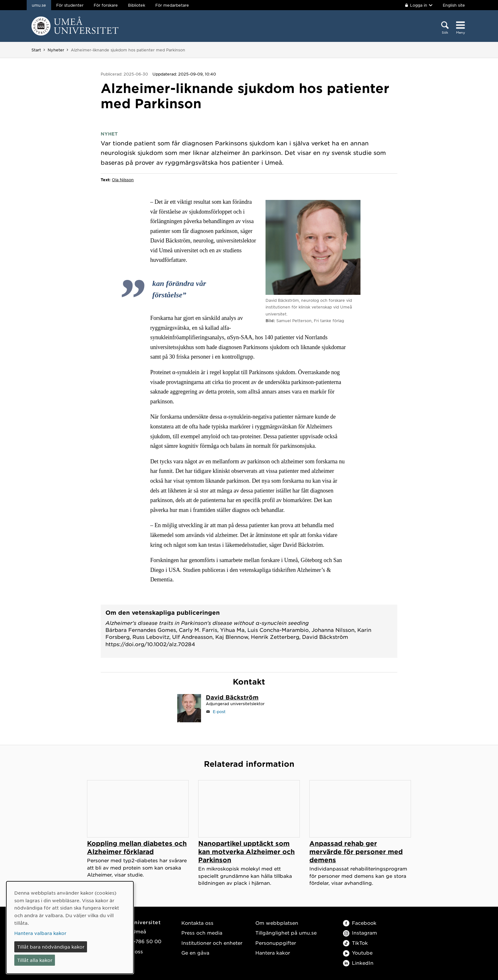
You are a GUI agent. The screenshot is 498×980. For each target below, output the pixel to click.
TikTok (355, 943)
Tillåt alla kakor (35, 960)
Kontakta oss (197, 923)
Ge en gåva (195, 953)
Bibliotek (137, 5)
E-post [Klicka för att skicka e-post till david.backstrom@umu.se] (219, 712)
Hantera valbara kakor (40, 933)
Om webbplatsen (277, 923)
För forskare (106, 5)
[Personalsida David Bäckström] (232, 698)
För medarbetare (172, 5)
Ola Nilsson (123, 180)
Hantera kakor (273, 953)
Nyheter (56, 50)
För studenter (70, 5)
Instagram (360, 933)
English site (454, 5)
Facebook (360, 923)
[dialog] (70, 927)
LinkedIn (358, 963)
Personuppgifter (276, 943)
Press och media (202, 933)
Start (36, 50)
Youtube (358, 953)
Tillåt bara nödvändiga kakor (51, 947)
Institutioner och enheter (212, 943)
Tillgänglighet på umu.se (286, 933)
